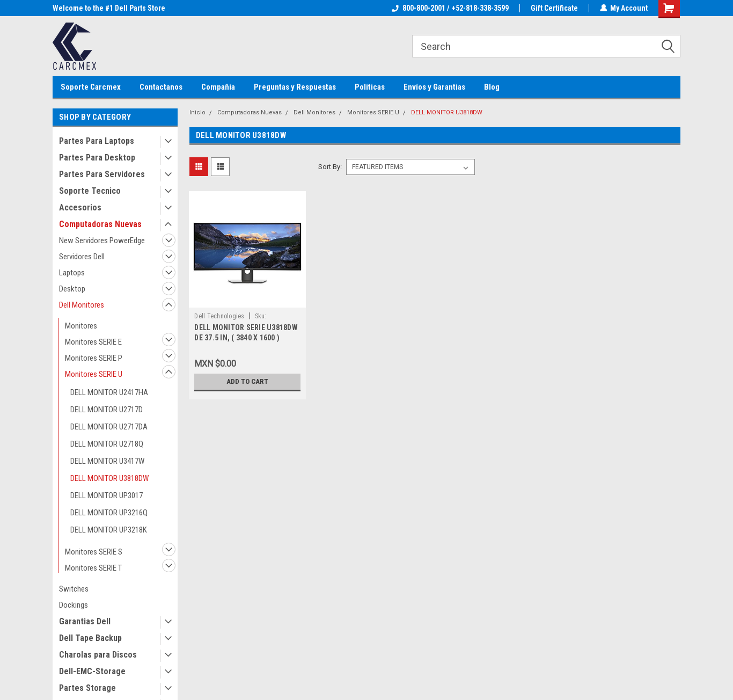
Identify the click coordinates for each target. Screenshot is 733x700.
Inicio (197, 112)
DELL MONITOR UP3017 (107, 495)
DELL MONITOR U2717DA (109, 427)
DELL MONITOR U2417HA (109, 392)
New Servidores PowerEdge (102, 240)
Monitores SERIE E (93, 342)
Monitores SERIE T (93, 568)
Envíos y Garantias (434, 87)
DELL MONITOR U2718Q (107, 444)
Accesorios (80, 207)
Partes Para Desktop (97, 158)
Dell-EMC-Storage (92, 671)
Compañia (218, 87)
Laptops (72, 273)
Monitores (81, 326)
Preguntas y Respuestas (295, 87)
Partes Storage (87, 688)
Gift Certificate (554, 8)
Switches (74, 589)
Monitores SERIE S (94, 552)
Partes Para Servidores (102, 174)
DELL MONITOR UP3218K (109, 530)
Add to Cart (248, 382)
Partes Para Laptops (97, 141)
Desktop (72, 289)
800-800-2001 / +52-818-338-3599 (450, 8)
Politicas (370, 87)
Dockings (74, 605)
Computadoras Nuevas (100, 224)
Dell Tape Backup (90, 638)
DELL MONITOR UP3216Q (109, 513)
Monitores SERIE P (94, 358)
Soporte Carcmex (91, 87)
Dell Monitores (82, 305)
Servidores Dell (82, 257)
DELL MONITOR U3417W (107, 461)
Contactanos (161, 87)
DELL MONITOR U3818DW (109, 478)
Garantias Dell (85, 621)
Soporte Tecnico (90, 191)
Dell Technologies (219, 316)
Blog (492, 87)
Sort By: (330, 167)
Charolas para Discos (98, 655)
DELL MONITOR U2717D (107, 410)
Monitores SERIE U (94, 374)
